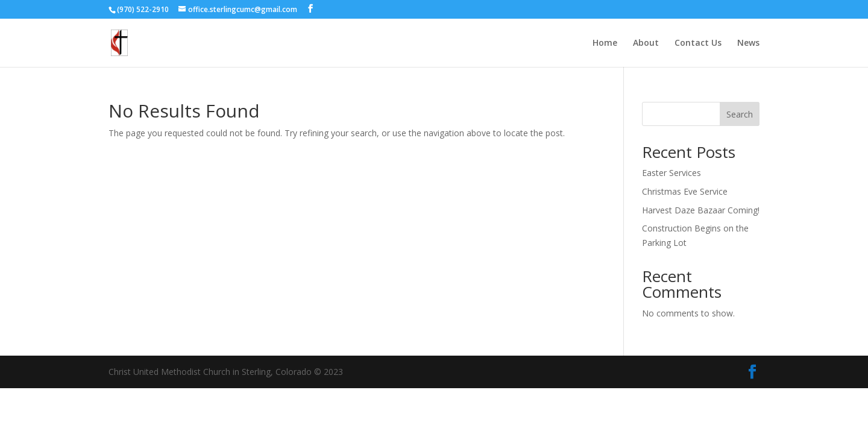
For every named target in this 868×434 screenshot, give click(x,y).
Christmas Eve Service (685, 191)
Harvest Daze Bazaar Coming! (701, 210)
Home (605, 43)
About (646, 43)
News (748, 43)
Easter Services (671, 173)
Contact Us (698, 43)
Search (740, 114)
